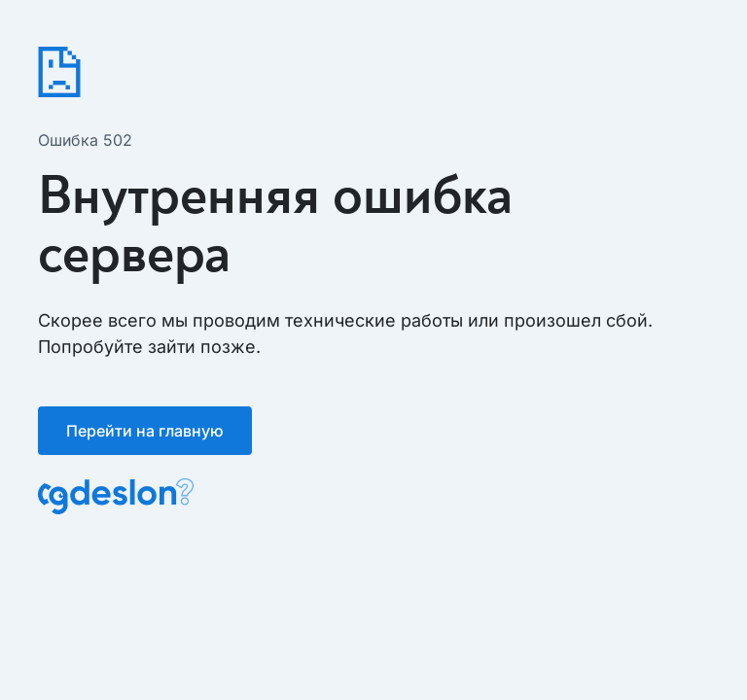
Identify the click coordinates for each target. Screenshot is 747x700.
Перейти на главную (145, 431)
